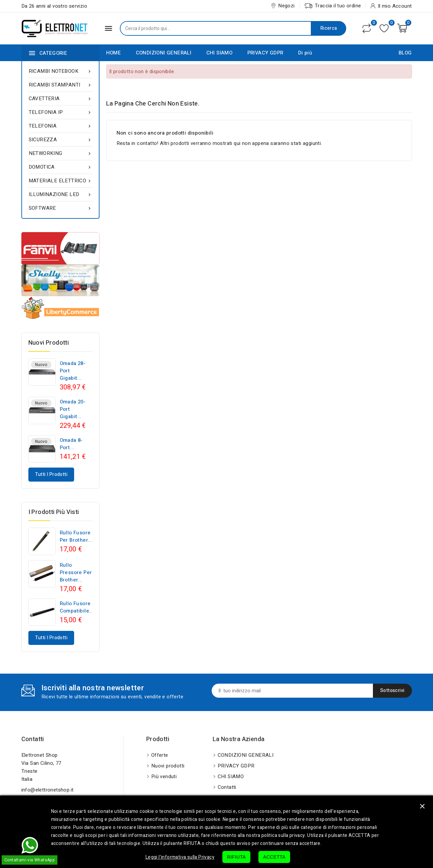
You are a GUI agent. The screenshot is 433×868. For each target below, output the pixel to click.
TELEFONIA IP (60, 112)
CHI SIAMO (220, 53)
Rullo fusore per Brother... (76, 536)
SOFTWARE (60, 208)
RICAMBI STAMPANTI (60, 85)
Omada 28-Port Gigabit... (73, 371)
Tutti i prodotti (51, 474)
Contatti (33, 739)
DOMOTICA (60, 167)
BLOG (405, 53)
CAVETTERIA (60, 99)
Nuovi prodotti (168, 766)
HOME (114, 53)
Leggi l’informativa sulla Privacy (180, 857)
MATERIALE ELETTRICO (60, 181)
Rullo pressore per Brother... (76, 572)
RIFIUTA (236, 857)
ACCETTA (274, 857)
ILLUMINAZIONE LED (60, 194)
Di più (305, 53)
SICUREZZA (60, 140)
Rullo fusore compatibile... (77, 607)
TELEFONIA (60, 126)
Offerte (160, 755)
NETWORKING (60, 153)
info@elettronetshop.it (48, 790)
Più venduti (164, 776)
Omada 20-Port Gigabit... (73, 409)
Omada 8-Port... (71, 444)
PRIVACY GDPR (265, 53)
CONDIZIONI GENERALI (164, 53)
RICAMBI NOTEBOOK (60, 71)
